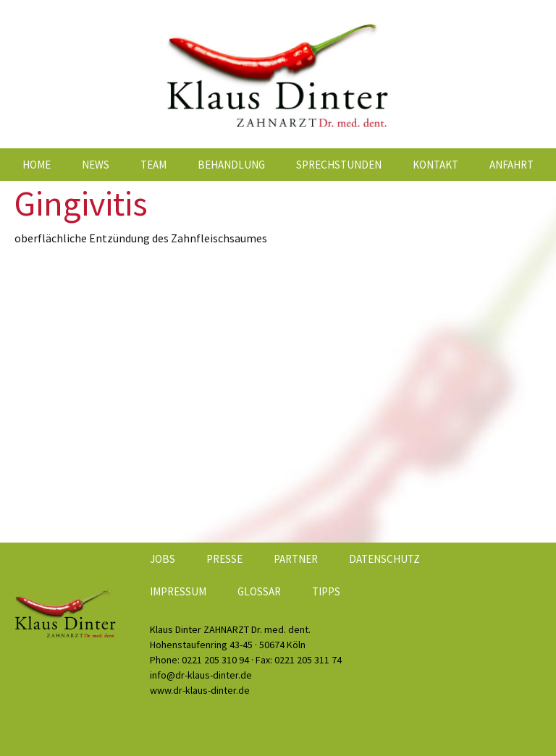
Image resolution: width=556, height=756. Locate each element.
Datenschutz (384, 559)
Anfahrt (511, 165)
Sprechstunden (339, 165)
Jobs (163, 559)
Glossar (259, 591)
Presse (224, 559)
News (96, 165)
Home (37, 165)
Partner (296, 559)
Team (153, 165)
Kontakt (435, 165)
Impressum (178, 591)
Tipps (326, 591)
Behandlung (231, 165)
